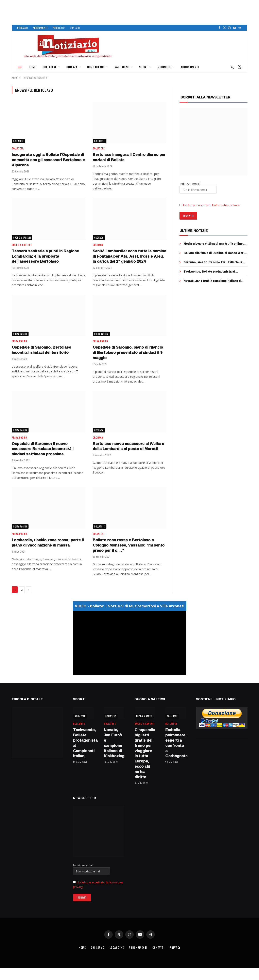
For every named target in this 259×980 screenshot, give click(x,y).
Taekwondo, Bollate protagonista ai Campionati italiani (209, 272)
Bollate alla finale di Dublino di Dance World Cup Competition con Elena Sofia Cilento (215, 253)
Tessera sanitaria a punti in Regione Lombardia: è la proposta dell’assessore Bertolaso (45, 256)
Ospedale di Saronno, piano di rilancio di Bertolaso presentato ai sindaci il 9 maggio (128, 353)
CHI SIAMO (22, 28)
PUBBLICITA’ (59, 28)
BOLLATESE (49, 67)
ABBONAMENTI (40, 28)
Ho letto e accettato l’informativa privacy (211, 205)
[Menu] (20, 67)
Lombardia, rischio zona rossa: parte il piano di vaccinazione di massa (48, 543)
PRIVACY (175, 947)
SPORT (143, 67)
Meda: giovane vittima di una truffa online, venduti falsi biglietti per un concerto (213, 244)
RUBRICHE (164, 67)
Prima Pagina (20, 334)
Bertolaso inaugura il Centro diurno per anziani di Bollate (129, 157)
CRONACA (99, 238)
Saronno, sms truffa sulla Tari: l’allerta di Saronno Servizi (213, 262)
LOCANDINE (117, 947)
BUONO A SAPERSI (22, 238)
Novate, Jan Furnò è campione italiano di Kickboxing (212, 281)
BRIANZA (72, 67)
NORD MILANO (96, 67)
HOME (32, 67)
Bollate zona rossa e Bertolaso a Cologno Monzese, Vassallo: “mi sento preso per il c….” (129, 545)
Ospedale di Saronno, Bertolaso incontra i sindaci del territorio (41, 350)
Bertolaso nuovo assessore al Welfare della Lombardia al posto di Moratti (128, 446)
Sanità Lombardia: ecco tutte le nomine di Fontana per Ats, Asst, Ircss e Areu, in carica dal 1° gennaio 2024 (129, 256)
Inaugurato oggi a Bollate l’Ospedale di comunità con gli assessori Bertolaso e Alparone (48, 160)
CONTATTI (75, 28)
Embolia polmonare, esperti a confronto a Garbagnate (176, 743)
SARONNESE (122, 67)
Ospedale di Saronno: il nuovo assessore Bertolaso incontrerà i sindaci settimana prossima (43, 449)
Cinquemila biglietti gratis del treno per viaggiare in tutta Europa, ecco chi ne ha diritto (145, 753)
